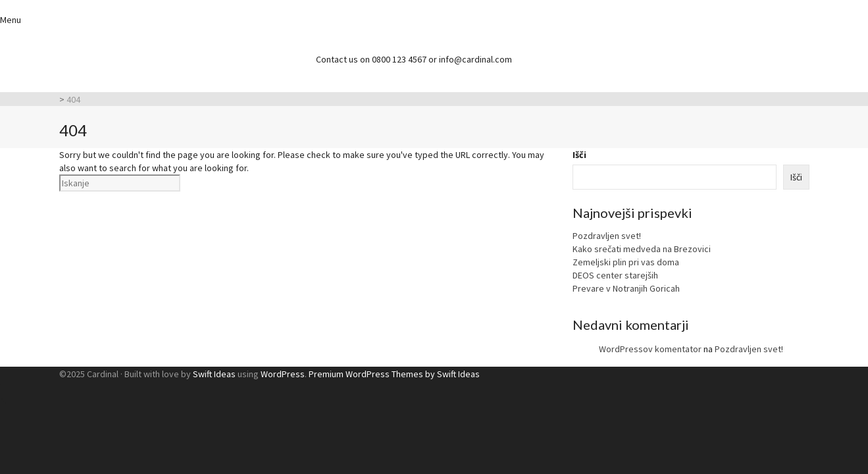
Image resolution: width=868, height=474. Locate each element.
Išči (579, 155)
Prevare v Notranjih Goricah (626, 288)
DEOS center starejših (615, 275)
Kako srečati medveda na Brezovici (642, 249)
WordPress (283, 374)
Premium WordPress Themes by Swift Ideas (394, 374)
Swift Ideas (214, 374)
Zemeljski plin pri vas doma (626, 262)
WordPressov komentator (650, 349)
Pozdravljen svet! (607, 236)
